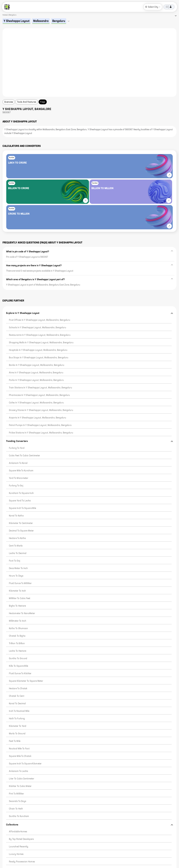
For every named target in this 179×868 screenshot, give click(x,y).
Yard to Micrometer (19, 478)
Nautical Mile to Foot (19, 749)
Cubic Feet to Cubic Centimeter (24, 456)
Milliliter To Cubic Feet (20, 598)
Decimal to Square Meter (21, 531)
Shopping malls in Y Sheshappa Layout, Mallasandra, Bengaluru (41, 343)
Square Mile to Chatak (20, 756)
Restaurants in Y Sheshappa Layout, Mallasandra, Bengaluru (40, 335)
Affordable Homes (18, 832)
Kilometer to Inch (17, 591)
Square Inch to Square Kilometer (25, 764)
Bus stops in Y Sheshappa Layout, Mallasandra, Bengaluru (39, 358)
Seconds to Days (18, 801)
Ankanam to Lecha (18, 771)
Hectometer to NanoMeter (22, 613)
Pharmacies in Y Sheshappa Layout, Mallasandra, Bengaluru (39, 395)
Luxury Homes (16, 854)
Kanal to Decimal (17, 704)
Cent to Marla (16, 546)
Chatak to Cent (17, 696)
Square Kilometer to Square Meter (26, 681)
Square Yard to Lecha (20, 501)
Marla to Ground (17, 734)
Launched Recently (19, 847)
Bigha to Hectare (17, 606)
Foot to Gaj (15, 561)
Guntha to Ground (18, 659)
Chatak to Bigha (17, 636)
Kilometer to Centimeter (21, 523)
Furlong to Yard (17, 448)
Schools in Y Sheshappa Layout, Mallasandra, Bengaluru (38, 328)
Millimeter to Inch (18, 621)
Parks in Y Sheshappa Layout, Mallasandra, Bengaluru (36, 380)
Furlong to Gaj (16, 486)
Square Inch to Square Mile (22, 508)
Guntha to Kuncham (19, 816)
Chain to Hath (16, 809)
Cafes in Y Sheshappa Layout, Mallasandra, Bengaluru (36, 403)
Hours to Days (16, 576)
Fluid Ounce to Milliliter (20, 583)
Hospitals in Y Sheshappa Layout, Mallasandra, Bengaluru (38, 350)
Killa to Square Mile (19, 666)
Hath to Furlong (17, 719)
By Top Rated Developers (21, 839)
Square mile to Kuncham (21, 471)
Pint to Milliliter (16, 794)
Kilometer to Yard (18, 726)
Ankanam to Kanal (18, 463)
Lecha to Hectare (18, 651)
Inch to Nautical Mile (19, 711)
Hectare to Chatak (18, 689)
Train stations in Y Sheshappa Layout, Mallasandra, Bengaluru (40, 388)
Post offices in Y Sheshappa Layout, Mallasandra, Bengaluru (40, 320)
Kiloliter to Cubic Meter (20, 786)
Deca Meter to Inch (18, 568)
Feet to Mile (15, 741)
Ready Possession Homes (22, 862)
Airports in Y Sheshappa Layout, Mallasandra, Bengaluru (38, 418)
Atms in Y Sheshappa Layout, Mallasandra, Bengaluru (36, 373)
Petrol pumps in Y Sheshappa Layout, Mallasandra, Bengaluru (40, 425)
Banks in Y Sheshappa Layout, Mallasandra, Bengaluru (37, 365)
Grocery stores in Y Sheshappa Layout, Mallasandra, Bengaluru (41, 410)
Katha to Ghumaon (18, 628)
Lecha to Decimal (18, 553)
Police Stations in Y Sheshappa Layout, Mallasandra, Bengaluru (41, 433)
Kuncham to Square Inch (21, 493)
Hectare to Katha (17, 538)
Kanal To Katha (16, 516)
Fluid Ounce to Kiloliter (20, 674)
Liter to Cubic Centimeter (22, 779)
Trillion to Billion (17, 644)
